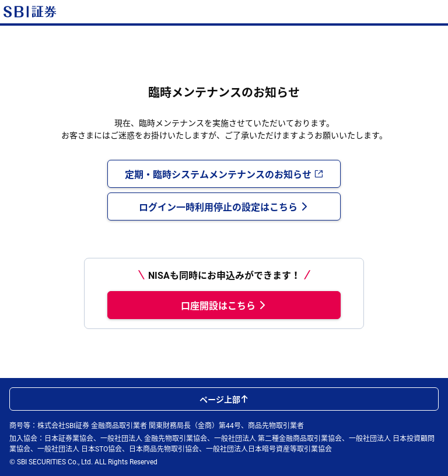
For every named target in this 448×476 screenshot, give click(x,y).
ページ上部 (224, 399)
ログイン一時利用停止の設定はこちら (224, 206)
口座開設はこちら (224, 305)
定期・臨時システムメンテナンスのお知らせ (224, 174)
